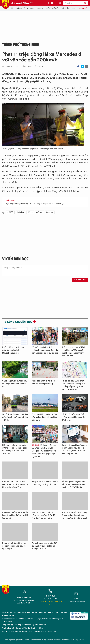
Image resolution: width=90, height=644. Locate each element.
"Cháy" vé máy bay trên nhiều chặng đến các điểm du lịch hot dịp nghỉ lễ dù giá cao (45, 350)
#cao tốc (50, 212)
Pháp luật (65, 8)
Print (86, 66)
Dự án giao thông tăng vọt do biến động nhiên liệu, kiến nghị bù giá (15, 546)
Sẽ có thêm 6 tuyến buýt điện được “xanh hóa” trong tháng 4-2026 (15, 417)
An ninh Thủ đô (22, 3)
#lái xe (30, 212)
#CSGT (10, 212)
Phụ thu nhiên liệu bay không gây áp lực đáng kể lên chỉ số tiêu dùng (45, 417)
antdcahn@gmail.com (76, 602)
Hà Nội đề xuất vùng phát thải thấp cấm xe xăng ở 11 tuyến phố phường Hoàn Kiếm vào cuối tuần (73, 385)
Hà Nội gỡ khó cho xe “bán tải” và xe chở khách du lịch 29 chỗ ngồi (74, 417)
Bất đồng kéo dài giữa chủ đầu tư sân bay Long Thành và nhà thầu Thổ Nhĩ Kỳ (74, 484)
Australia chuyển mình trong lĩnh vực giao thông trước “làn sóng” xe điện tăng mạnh (75, 515)
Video (74, 8)
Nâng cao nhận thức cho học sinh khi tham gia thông (45, 382)
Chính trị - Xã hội (43, 8)
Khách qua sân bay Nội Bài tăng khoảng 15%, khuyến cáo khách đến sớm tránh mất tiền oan (73, 352)
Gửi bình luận (80, 280)
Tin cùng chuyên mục (17, 322)
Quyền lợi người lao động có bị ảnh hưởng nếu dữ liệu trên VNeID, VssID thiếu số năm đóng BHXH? (74, 449)
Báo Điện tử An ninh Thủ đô (6, 5)
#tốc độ (39, 212)
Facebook (78, 66)
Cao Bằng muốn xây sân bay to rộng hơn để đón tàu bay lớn (15, 384)
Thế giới (55, 8)
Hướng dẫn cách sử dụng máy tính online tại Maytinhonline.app (13, 350)
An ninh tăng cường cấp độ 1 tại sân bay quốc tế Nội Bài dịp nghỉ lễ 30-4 (44, 546)
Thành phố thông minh (21, 44)
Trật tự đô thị (22, 8)
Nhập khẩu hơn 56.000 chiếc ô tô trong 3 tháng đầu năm (45, 483)
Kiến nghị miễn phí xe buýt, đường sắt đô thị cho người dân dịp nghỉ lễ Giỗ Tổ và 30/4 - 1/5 (14, 449)
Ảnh (32, 8)
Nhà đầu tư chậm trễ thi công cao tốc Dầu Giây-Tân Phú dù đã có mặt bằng (44, 515)
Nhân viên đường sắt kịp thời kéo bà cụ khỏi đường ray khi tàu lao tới (15, 515)
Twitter (82, 66)
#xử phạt (20, 212)
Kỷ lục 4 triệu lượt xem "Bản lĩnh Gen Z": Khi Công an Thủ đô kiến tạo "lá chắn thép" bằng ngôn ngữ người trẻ (44, 451)
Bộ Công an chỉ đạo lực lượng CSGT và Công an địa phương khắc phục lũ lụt (35, 204)
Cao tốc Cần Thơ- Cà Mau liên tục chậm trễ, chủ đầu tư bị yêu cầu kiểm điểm (15, 484)
